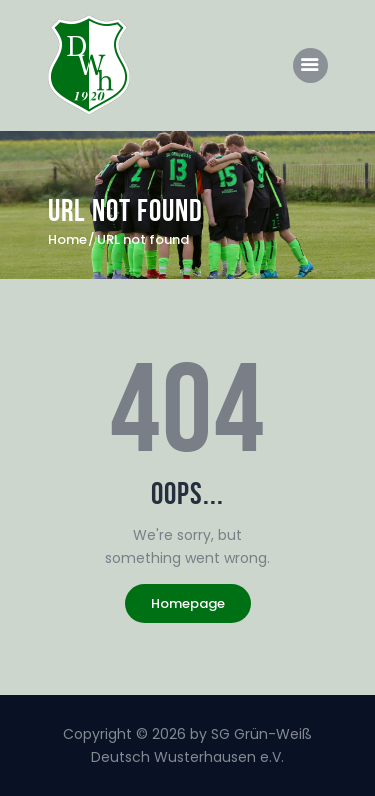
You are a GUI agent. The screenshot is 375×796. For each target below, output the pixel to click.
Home (67, 240)
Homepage (188, 603)
